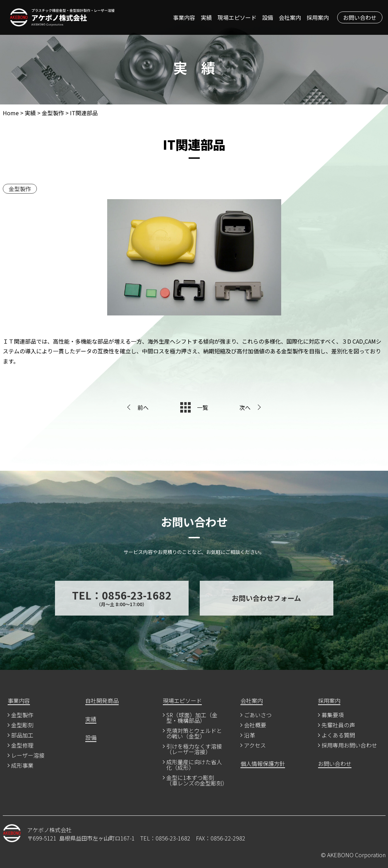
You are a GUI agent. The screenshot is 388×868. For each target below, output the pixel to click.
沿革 (250, 736)
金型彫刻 (22, 726)
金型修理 (22, 746)
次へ (245, 407)
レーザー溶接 (28, 756)
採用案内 (318, 17)
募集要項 (333, 715)
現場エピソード (237, 17)
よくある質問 (338, 736)
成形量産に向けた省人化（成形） (194, 765)
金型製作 (20, 189)
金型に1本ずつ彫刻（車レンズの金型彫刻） (196, 781)
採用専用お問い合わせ (349, 746)
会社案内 (290, 17)
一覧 (203, 407)
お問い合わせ (360, 17)
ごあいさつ (258, 715)
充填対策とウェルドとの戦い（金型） (194, 734)
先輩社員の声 (338, 726)
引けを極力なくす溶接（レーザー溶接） (194, 750)
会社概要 (255, 726)
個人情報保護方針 (263, 764)
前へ (143, 407)
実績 (206, 17)
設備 (268, 17)
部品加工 (22, 736)
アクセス (255, 746)
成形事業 (22, 766)
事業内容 (184, 17)
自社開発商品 (102, 701)
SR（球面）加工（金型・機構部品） (192, 718)
